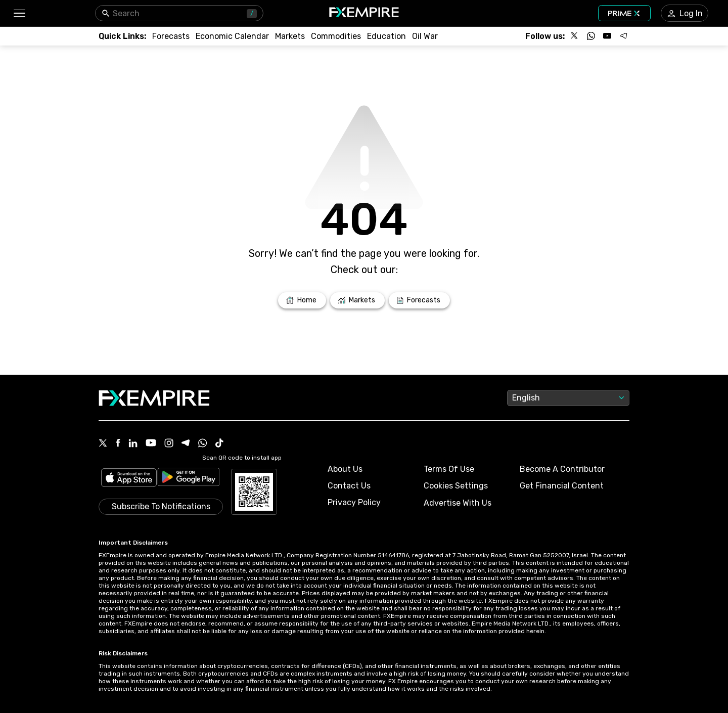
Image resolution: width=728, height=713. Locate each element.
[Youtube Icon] (151, 444)
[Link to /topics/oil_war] (425, 36)
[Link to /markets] (290, 36)
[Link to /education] (386, 36)
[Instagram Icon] (169, 444)
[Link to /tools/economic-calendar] (232, 36)
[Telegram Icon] (186, 444)
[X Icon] (103, 444)
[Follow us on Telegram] (623, 36)
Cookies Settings (456, 486)
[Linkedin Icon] (133, 444)
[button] (19, 13)
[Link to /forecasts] (171, 36)
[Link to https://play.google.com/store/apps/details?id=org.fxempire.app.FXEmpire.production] (189, 479)
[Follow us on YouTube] (607, 36)
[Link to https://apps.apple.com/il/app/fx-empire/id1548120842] (129, 479)
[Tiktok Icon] (219, 444)
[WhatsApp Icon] (203, 444)
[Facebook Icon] (118, 444)
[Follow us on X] (575, 36)
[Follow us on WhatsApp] (591, 36)
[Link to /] (302, 300)
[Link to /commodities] (336, 36)
